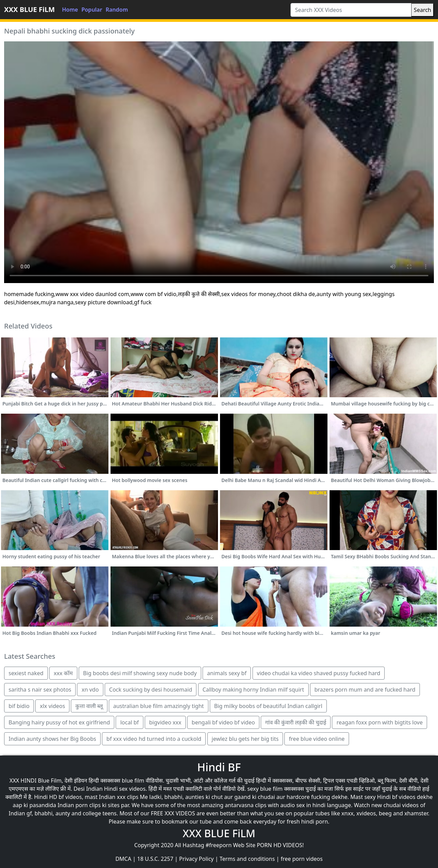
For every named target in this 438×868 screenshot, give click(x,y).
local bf (129, 722)
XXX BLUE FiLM (29, 9)
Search (422, 10)
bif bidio (19, 706)
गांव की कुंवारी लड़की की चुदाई (296, 722)
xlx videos (52, 706)
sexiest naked (26, 673)
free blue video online (317, 739)
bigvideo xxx (165, 722)
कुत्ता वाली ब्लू (89, 706)
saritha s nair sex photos (40, 690)
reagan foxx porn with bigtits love (379, 722)
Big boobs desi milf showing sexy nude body (140, 673)
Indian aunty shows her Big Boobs (52, 739)
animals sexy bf (227, 673)
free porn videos (302, 859)
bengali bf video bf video (223, 722)
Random (117, 10)
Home (70, 10)
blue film (133, 780)
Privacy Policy (197, 859)
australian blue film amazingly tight (159, 706)
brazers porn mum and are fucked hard (365, 690)
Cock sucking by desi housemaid (151, 690)
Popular (92, 10)
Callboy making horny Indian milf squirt (253, 690)
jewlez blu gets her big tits (245, 739)
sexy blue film (265, 789)
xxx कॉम (63, 673)
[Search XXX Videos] (351, 10)
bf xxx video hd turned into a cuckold (154, 739)
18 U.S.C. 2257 (155, 859)
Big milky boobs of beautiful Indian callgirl (268, 706)
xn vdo (90, 690)
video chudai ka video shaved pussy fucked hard (319, 673)
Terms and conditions (247, 859)
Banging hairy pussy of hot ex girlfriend (59, 722)
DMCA (123, 859)
